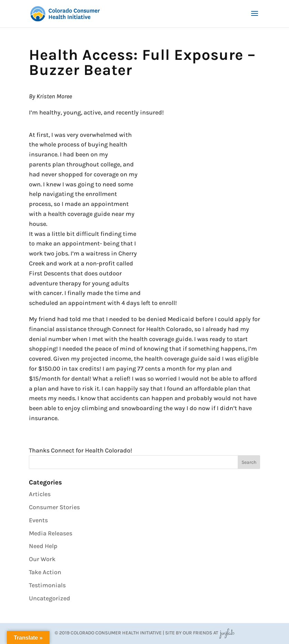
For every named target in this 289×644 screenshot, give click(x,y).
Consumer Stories (54, 507)
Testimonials (47, 585)
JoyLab (227, 633)
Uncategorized (50, 598)
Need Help (43, 546)
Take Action (45, 572)
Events (38, 520)
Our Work (42, 559)
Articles (40, 494)
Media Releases (51, 533)
